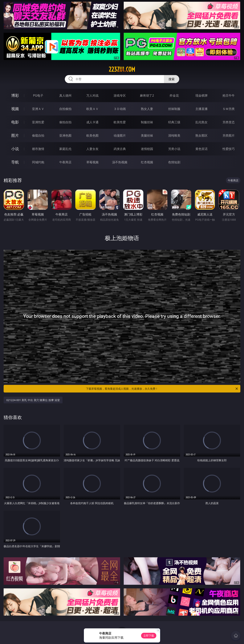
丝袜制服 (174, 109)
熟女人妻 (147, 109)
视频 (15, 109)
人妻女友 (92, 149)
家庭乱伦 (65, 149)
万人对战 (92, 95)
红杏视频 (147, 162)
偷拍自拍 (65, 122)
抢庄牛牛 (229, 95)
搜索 (172, 79)
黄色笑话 (201, 149)
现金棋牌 (201, 95)
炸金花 (174, 95)
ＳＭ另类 (229, 109)
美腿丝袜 (147, 135)
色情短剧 (174, 162)
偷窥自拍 (38, 135)
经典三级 (174, 122)
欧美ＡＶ (92, 109)
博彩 (15, 95)
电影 (15, 122)
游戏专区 (120, 95)
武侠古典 (120, 149)
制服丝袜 (147, 122)
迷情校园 (147, 149)
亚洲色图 (65, 135)
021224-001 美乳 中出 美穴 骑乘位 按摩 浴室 (33, 400)
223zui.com (122, 69)
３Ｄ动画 (120, 109)
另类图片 (229, 135)
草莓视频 (92, 162)
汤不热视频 (120, 162)
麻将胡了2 (147, 95)
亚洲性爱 (38, 122)
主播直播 (201, 109)
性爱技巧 (229, 149)
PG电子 (38, 95)
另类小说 (174, 149)
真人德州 (65, 95)
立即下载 (149, 636)
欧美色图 (92, 135)
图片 (15, 135)
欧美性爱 (120, 122)
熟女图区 (201, 135)
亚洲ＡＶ (38, 109)
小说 (15, 149)
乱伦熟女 (201, 122)
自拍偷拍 (65, 109)
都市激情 (38, 149)
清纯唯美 (174, 135)
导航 (15, 162)
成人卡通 (92, 122)
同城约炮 (38, 162)
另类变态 (229, 122)
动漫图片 (120, 135)
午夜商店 (65, 162)
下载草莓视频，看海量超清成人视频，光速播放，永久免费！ (162, 389)
